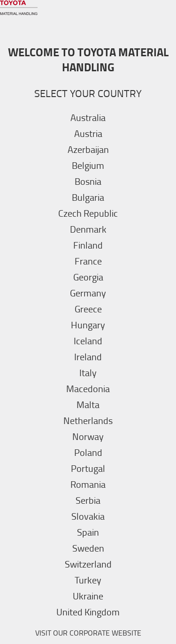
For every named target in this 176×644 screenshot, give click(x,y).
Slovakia (88, 516)
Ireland (88, 356)
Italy (88, 372)
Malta (88, 404)
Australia (88, 117)
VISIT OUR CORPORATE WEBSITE (88, 633)
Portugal (88, 468)
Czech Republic (88, 213)
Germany (88, 293)
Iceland (88, 341)
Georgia (88, 277)
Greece (88, 309)
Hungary (88, 325)
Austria (88, 133)
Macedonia (88, 388)
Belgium (88, 165)
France (88, 261)
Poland (88, 452)
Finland (88, 245)
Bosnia (88, 181)
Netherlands (88, 420)
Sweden (88, 548)
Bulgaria (88, 197)
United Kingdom (88, 612)
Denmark (88, 229)
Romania (88, 484)
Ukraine (88, 596)
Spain (88, 532)
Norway (88, 436)
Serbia (88, 500)
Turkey (88, 580)
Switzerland (88, 564)
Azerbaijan (88, 149)
